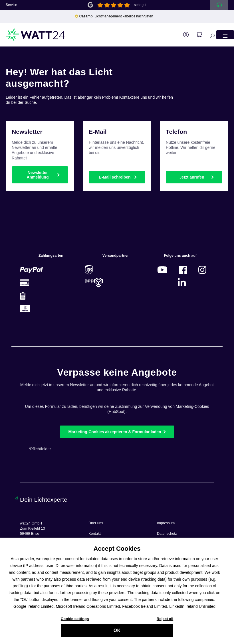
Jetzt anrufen (192, 177)
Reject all (165, 621)
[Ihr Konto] (183, 35)
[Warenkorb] (196, 35)
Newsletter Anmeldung (38, 175)
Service (11, 5)
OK (117, 633)
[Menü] (225, 35)
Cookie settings (75, 621)
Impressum (166, 523)
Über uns (96, 523)
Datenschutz (167, 534)
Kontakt (95, 534)
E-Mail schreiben (115, 177)
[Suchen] (209, 35)
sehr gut (140, 5)
